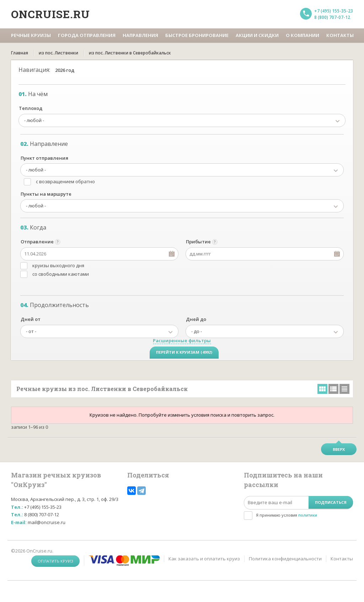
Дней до (196, 319)
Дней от (31, 319)
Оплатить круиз (55, 561)
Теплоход (31, 108)
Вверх (339, 449)
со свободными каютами (61, 274)
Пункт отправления (44, 158)
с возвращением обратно (65, 181)
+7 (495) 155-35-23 (334, 11)
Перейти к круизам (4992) (184, 352)
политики (308, 515)
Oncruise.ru (50, 14)
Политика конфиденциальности (285, 559)
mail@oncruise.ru (47, 522)
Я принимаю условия (287, 515)
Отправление (37, 242)
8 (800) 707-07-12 (332, 17)
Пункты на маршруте (46, 194)
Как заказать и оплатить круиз (204, 559)
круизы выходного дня (58, 265)
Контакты (342, 559)
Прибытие (198, 242)
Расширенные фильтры (182, 340)
